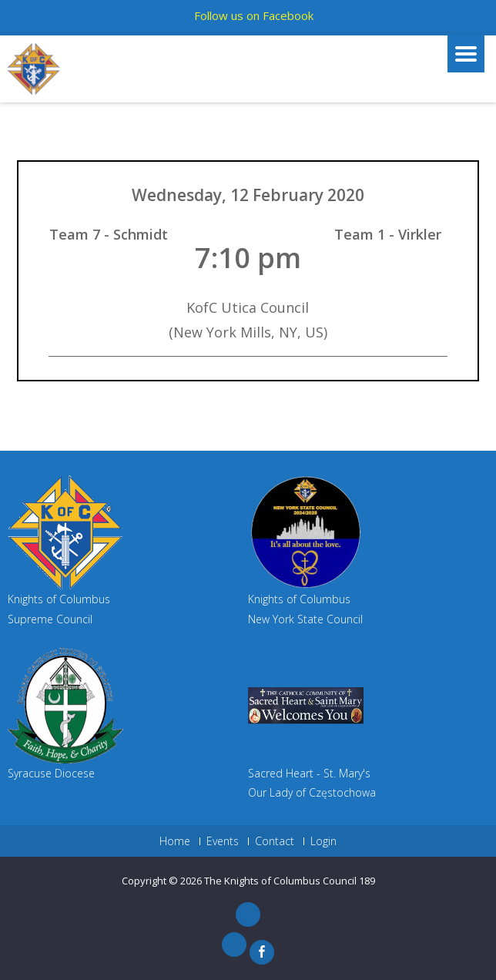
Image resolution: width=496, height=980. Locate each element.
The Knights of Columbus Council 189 (290, 881)
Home (175, 841)
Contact (275, 841)
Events (223, 841)
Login (323, 841)
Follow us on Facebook (254, 15)
